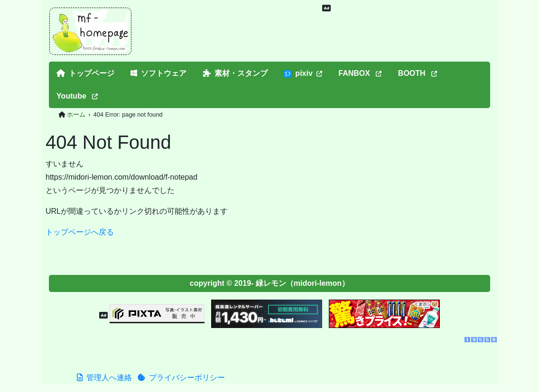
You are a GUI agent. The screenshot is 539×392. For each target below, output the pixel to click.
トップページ (85, 73)
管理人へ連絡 (104, 378)
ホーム (76, 114)
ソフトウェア (158, 73)
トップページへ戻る (80, 232)
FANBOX (360, 73)
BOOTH (418, 73)
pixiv (303, 73)
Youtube (77, 96)
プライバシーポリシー (181, 378)
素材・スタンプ (235, 73)
